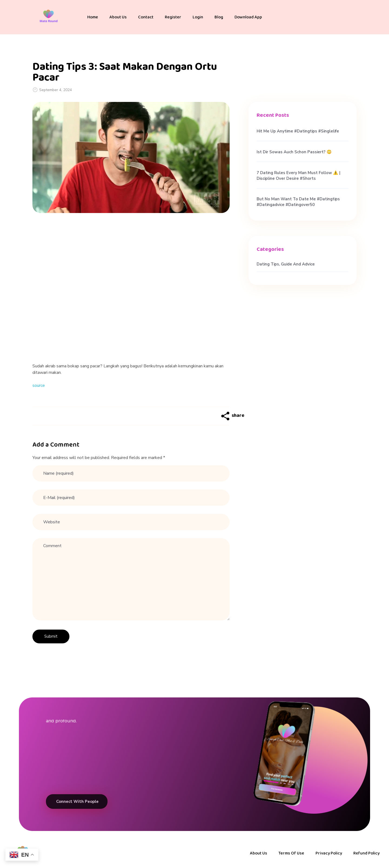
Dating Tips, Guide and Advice (286, 264)
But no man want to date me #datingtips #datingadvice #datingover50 (298, 202)
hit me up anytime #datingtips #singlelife (298, 131)
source (39, 385)
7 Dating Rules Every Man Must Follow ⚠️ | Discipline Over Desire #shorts (299, 176)
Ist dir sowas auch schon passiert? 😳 (294, 152)
